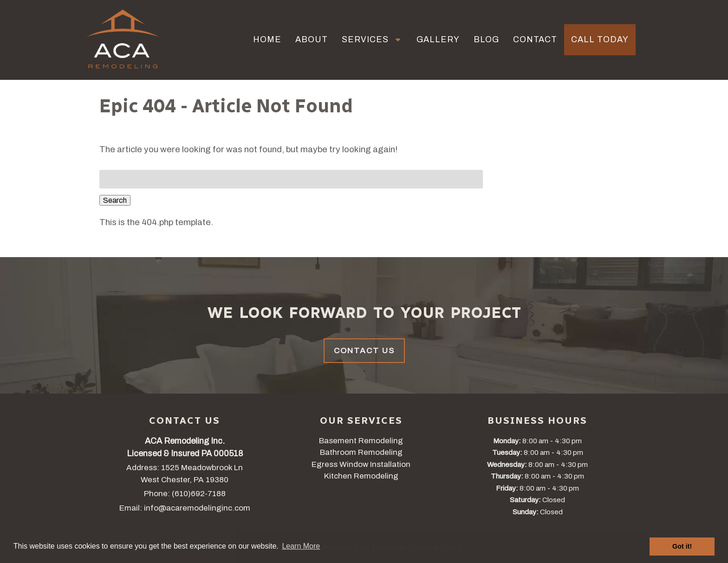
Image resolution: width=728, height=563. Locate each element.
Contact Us (364, 351)
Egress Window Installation (361, 464)
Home (267, 39)
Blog (486, 39)
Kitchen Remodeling (361, 476)
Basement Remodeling (361, 441)
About (312, 39)
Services (365, 39)
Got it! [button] (682, 546)
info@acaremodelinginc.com (197, 508)
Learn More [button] (301, 546)
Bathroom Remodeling (361, 452)
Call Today (600, 39)
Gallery (438, 39)
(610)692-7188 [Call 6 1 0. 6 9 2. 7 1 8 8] (199, 494)
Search (115, 200)
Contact (535, 39)
